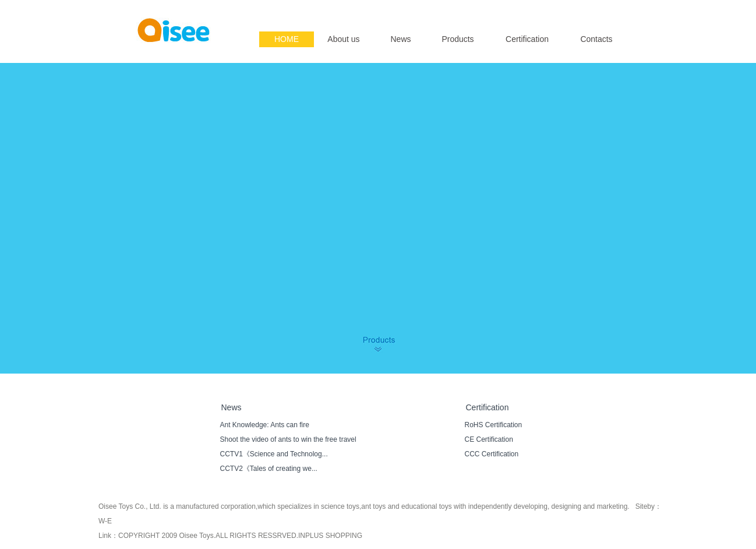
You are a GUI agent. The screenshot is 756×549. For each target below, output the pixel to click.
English (584, 9)
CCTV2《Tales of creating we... (269, 469)
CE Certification (489, 439)
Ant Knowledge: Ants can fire (265, 425)
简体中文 (616, 9)
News (400, 39)
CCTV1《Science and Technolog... (274, 454)
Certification (527, 39)
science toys (340, 506)
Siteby (645, 506)
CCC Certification (492, 454)
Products (458, 39)
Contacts (596, 39)
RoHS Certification (494, 425)
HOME (287, 39)
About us (343, 39)
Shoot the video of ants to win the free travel (288, 439)
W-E (105, 521)
